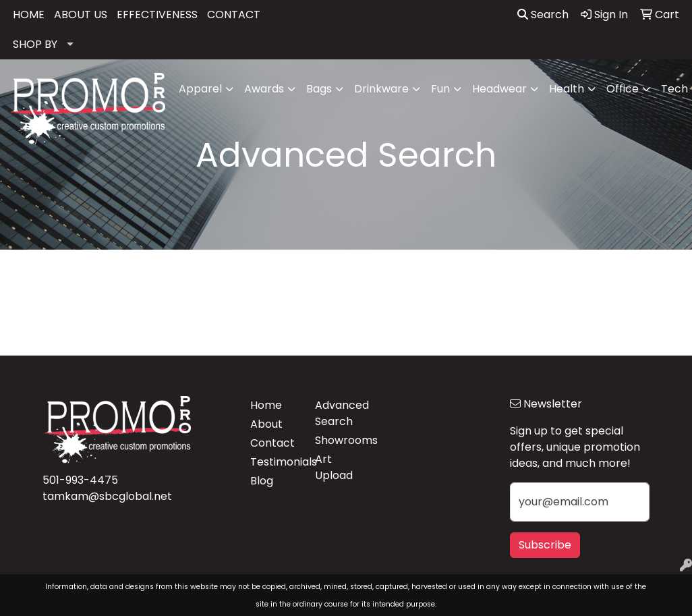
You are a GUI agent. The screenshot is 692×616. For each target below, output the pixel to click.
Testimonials (275, 462)
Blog (262, 481)
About (266, 424)
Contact (272, 443)
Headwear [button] (499, 89)
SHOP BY (35, 44)
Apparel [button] (200, 89)
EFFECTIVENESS (157, 15)
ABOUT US (81, 15)
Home (266, 405)
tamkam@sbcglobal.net (107, 496)
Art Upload (334, 467)
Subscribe (545, 545)
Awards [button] (264, 89)
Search (543, 15)
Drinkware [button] (381, 89)
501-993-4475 (80, 480)
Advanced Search (339, 413)
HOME (29, 15)
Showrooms (339, 440)
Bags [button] (319, 89)
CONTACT (234, 15)
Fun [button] (440, 89)
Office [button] (623, 89)
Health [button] (567, 89)
